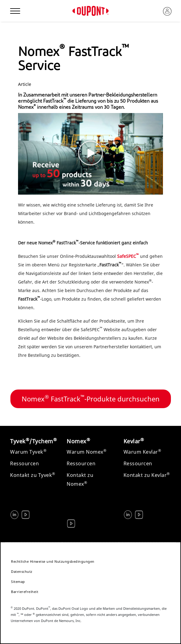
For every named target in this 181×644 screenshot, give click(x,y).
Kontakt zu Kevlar (147, 475)
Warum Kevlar (142, 452)
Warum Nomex (87, 452)
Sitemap (18, 582)
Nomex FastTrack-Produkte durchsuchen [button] (91, 398)
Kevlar (134, 441)
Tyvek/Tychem (33, 441)
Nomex (78, 441)
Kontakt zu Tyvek (33, 475)
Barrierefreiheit (25, 592)
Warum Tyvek (28, 452)
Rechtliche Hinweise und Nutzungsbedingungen (53, 561)
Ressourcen (24, 463)
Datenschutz (22, 571)
